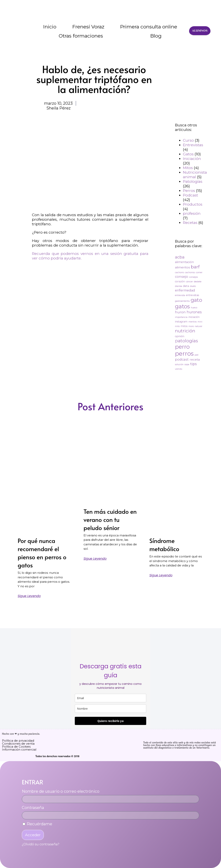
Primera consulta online (149, 27)
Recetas (190, 223)
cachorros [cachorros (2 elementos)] (190, 272)
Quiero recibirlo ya (110, 721)
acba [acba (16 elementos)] (180, 257)
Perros (189, 191)
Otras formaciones (81, 36)
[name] (110, 709)
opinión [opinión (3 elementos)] (180, 336)
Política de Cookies (16, 747)
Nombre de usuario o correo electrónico (61, 791)
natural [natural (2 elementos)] (198, 326)
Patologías (193, 181)
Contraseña (33, 808)
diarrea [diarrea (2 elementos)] (179, 286)
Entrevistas (193, 145)
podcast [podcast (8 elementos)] (182, 359)
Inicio (50, 27)
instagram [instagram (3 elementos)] (181, 322)
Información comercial (19, 749)
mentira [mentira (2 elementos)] (193, 322)
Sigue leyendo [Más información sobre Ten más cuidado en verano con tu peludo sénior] (95, 559)
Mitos (188, 168)
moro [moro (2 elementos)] (191, 326)
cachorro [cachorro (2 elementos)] (179, 272)
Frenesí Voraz (88, 27)
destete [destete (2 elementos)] (198, 282)
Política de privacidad (18, 741)
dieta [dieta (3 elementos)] (186, 286)
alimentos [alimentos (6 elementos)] (182, 267)
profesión (192, 213)
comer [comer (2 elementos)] (199, 272)
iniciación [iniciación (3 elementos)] (194, 317)
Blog (156, 36)
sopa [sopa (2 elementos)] (187, 364)
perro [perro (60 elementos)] (182, 347)
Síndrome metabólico (164, 545)
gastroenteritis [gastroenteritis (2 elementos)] (182, 301)
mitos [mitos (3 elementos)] (184, 326)
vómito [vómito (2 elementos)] (179, 369)
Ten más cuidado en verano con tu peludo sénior (110, 519)
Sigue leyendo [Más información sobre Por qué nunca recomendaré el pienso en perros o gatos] (29, 596)
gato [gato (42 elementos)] (196, 300)
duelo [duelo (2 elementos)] (193, 286)
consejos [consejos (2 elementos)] (193, 277)
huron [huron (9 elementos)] (180, 312)
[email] (110, 698)
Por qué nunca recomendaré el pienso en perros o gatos (42, 553)
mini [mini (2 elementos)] (200, 322)
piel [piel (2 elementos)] (196, 355)
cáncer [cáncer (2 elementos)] (189, 282)
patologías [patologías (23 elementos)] (186, 341)
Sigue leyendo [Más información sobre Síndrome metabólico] (161, 575)
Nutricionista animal (195, 175)
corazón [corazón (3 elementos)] (180, 281)
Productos (193, 204)
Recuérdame (37, 824)
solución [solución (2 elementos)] (179, 364)
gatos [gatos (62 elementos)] (182, 306)
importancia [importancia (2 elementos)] (181, 317)
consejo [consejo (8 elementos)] (182, 277)
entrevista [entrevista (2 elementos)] (180, 295)
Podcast (190, 195)
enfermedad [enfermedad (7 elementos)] (185, 290)
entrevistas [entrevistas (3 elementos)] (193, 295)
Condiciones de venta (18, 744)
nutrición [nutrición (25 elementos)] (185, 331)
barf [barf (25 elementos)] (195, 267)
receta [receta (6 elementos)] (195, 359)
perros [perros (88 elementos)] (184, 354)
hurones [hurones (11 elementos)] (194, 312)
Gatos (188, 154)
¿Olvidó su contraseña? (41, 844)
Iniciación (192, 159)
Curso (188, 140)
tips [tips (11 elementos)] (194, 364)
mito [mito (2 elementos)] (177, 326)
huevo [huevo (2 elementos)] (194, 308)
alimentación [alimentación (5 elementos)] (184, 262)
